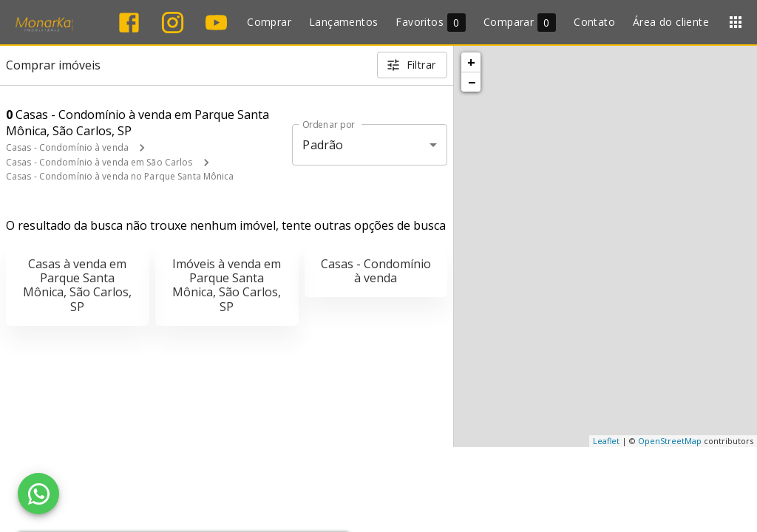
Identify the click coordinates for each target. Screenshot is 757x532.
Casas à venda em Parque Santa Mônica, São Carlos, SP (77, 285)
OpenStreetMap (670, 441)
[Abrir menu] (736, 22)
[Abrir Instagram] (173, 23)
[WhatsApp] (38, 494)
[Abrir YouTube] (216, 23)
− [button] (472, 82)
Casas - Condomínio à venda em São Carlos (99, 162)
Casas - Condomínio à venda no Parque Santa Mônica (120, 176)
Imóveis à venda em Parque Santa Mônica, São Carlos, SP (227, 285)
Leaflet (606, 441)
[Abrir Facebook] (129, 23)
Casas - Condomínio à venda (67, 147)
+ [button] (471, 62)
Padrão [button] (323, 145)
